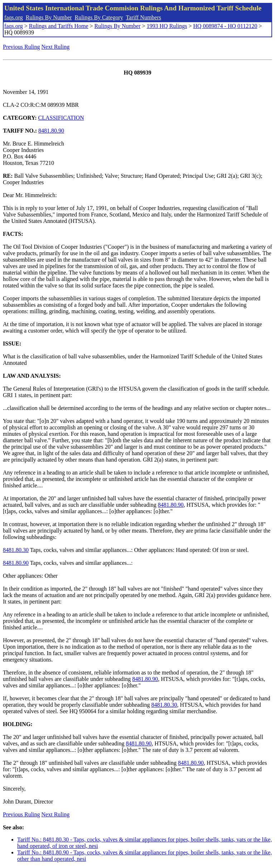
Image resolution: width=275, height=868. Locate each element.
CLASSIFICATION (61, 118)
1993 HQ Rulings (167, 26)
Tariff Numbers (143, 17)
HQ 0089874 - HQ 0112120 (225, 26)
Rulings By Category (99, 17)
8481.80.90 (51, 131)
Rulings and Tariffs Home (59, 26)
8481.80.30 (16, 550)
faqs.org (14, 17)
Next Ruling (56, 47)
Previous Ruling (21, 47)
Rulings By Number (49, 17)
